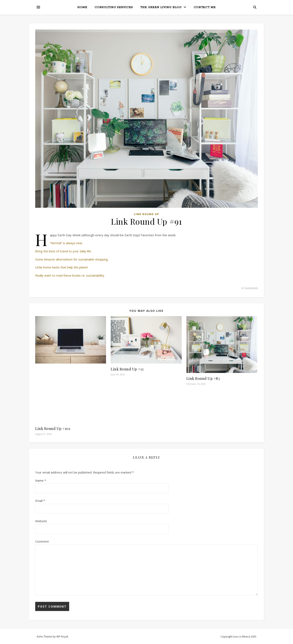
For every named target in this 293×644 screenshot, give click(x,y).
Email (40, 501)
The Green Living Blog (161, 7)
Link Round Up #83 (203, 378)
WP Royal (62, 636)
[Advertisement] (71, 394)
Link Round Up (146, 214)
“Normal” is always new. (66, 243)
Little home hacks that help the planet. (62, 267)
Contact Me (205, 7)
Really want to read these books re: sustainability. (70, 275)
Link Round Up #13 (127, 369)
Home (82, 7)
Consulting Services (114, 7)
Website (41, 521)
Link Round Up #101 (53, 429)
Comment (42, 541)
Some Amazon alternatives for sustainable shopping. (72, 259)
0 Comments (249, 288)
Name (41, 480)
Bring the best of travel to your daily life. (63, 251)
